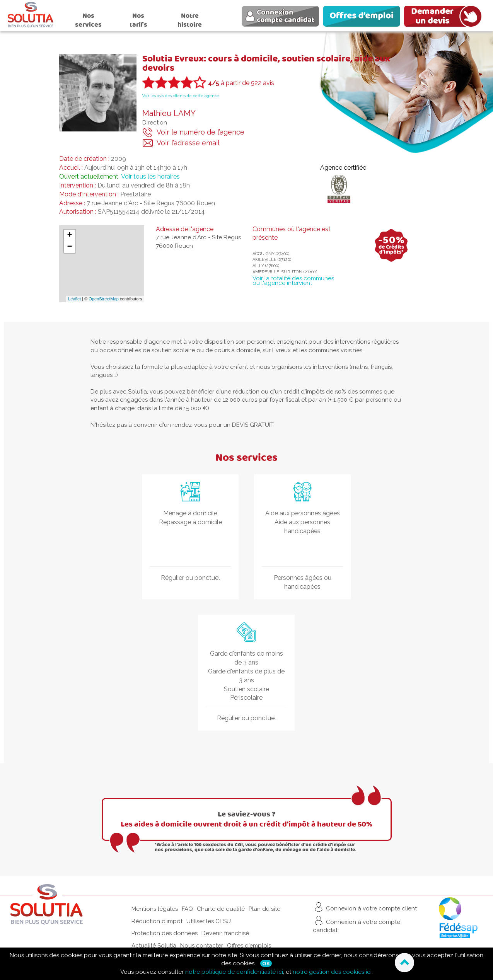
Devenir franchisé (225, 933)
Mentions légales (155, 909)
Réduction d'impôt (157, 921)
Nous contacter (202, 946)
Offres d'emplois (249, 946)
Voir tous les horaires (150, 176)
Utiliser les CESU (209, 921)
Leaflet (74, 299)
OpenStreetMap (104, 299)
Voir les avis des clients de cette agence (181, 96)
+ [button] (69, 235)
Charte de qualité (221, 909)
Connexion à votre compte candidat (357, 924)
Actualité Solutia (154, 946)
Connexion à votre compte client (365, 907)
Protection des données (165, 933)
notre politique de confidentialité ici (234, 972)
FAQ (187, 909)
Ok (266, 963)
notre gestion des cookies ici (332, 972)
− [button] (69, 247)
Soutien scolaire (246, 689)
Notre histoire (190, 20)
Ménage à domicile (190, 513)
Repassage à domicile (190, 522)
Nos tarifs (138, 20)
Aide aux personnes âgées (303, 513)
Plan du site (264, 909)
